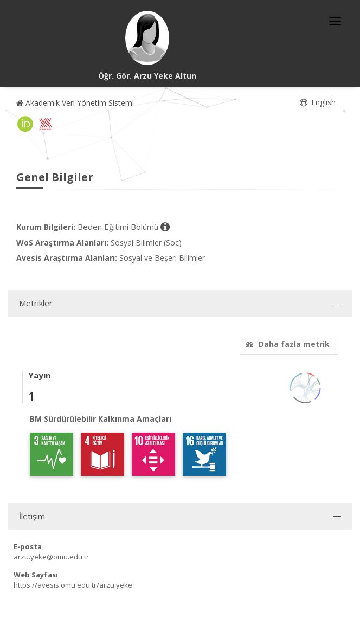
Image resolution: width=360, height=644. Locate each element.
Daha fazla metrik (286, 344)
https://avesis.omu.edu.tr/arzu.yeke (73, 585)
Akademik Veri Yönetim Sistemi (75, 103)
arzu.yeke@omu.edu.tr (51, 557)
